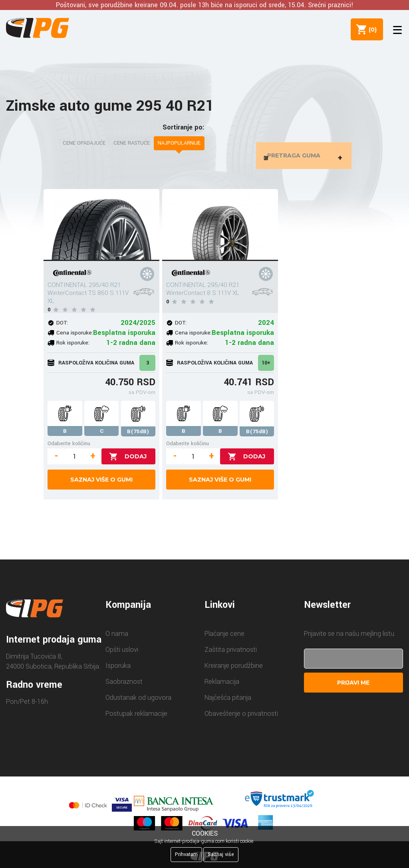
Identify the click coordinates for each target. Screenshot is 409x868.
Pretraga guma (305, 158)
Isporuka (118, 671)
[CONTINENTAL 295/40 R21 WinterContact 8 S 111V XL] (220, 230)
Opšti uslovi (122, 655)
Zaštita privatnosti (231, 655)
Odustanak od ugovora (138, 703)
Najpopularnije (179, 143)
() (369, 29)
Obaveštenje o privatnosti (241, 719)
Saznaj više (221, 854)
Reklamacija (222, 687)
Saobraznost (124, 687)
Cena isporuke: (75, 338)
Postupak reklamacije (136, 719)
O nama (117, 639)
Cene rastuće (132, 143)
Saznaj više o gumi (101, 485)
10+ (266, 368)
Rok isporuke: (73, 348)
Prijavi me (353, 688)
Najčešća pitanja (228, 703)
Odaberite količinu (69, 449)
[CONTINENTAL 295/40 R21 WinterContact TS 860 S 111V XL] (101, 230)
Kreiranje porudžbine (234, 671)
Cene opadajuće (84, 143)
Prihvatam (186, 854)
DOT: (62, 328)
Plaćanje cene (224, 639)
